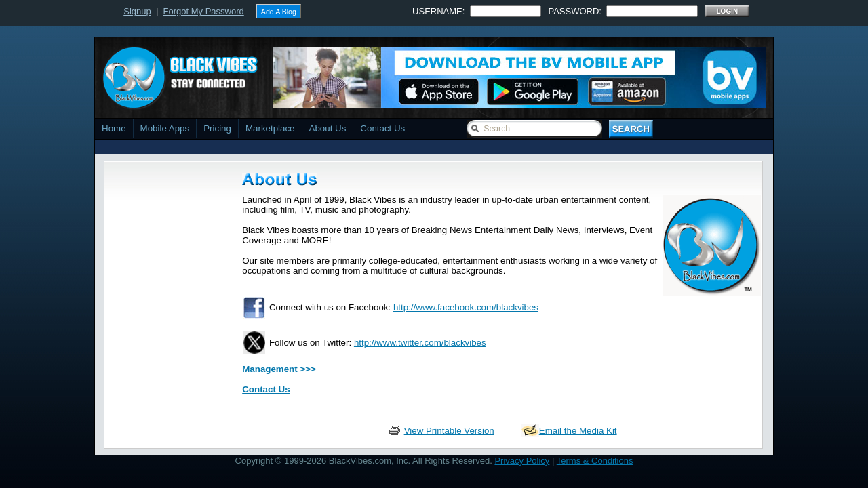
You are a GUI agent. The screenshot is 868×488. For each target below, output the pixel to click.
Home (114, 128)
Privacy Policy (522, 461)
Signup (137, 11)
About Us (328, 128)
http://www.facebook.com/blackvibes (466, 307)
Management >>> (279, 369)
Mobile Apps (165, 128)
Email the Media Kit (578, 431)
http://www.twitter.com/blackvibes (420, 343)
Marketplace (270, 128)
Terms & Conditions (595, 461)
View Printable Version (449, 431)
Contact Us (382, 128)
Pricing (217, 128)
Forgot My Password (204, 11)
